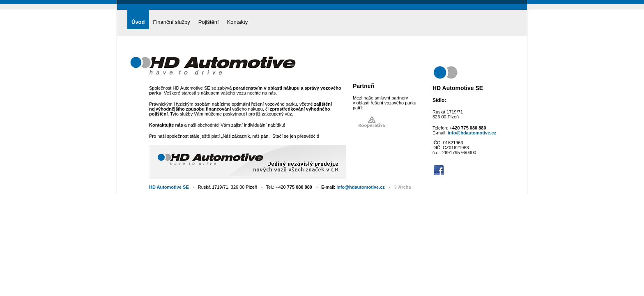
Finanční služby (172, 22)
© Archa (402, 187)
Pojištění (209, 22)
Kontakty (238, 22)
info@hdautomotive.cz (472, 133)
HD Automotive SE (169, 187)
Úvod (138, 22)
